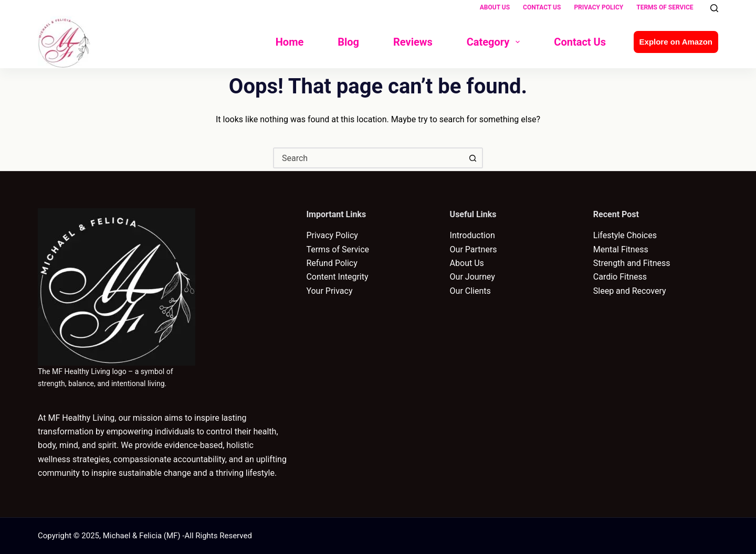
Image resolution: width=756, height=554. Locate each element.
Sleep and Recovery (630, 291)
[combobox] (369, 158)
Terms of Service (665, 7)
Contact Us (542, 7)
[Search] (714, 8)
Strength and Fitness (632, 263)
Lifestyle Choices (625, 235)
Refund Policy (332, 263)
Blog (348, 42)
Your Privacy (329, 291)
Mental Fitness (621, 249)
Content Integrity (337, 277)
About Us (495, 7)
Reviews (413, 42)
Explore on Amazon (676, 42)
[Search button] (472, 158)
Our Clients (470, 291)
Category (496, 42)
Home (290, 42)
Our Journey (472, 277)
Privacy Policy (598, 7)
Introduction (472, 235)
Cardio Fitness (620, 277)
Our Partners (474, 249)
